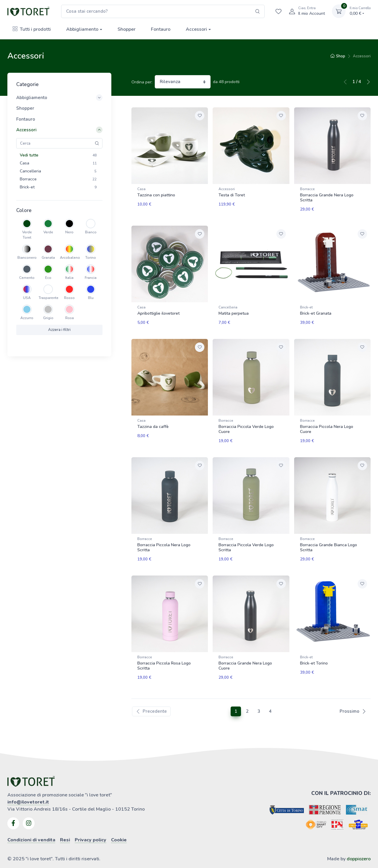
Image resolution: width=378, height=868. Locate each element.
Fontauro (161, 29)
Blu (91, 298)
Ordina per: (142, 82)
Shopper (127, 29)
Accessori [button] (59, 130)
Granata (48, 258)
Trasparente (48, 298)
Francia (91, 278)
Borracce (307, 189)
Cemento (27, 278)
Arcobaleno (69, 258)
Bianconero (27, 258)
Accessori (196, 29)
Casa (141, 189)
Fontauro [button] (26, 119)
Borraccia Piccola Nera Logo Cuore (327, 424)
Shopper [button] (25, 108)
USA (27, 298)
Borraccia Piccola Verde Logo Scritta (246, 539)
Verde (48, 232)
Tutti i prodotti (32, 29)
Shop (338, 56)
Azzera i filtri (59, 330)
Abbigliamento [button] (59, 98)
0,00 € (360, 11)
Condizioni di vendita (31, 827)
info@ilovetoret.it (28, 789)
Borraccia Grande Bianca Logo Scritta (329, 539)
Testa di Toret (232, 195)
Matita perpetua (234, 311)
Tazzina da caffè (153, 421)
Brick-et (306, 305)
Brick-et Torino (314, 653)
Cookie (119, 827)
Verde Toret (27, 235)
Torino (91, 258)
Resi (65, 827)
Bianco (91, 232)
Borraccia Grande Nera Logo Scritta (327, 198)
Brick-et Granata (316, 311)
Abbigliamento (82, 29)
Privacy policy (91, 827)
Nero (69, 232)
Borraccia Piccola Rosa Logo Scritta (164, 655)
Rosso (69, 298)
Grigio (48, 318)
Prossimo (353, 698)
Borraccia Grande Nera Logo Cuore (245, 655)
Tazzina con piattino (156, 195)
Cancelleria (228, 305)
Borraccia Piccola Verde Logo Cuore (246, 424)
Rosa (70, 318)
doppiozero (359, 846)
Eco (48, 278)
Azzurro (27, 318)
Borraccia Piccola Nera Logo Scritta (164, 539)
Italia (69, 278)
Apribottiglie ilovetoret (158, 311)
